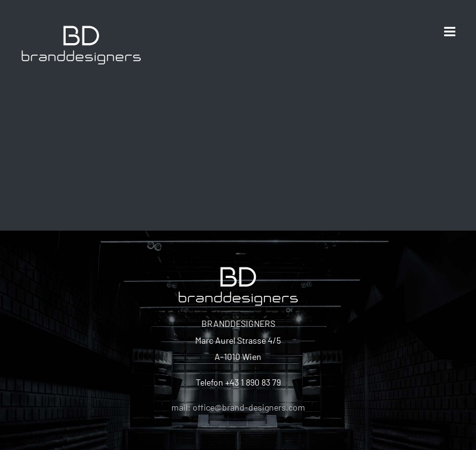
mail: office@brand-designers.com (238, 407)
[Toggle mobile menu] (451, 32)
